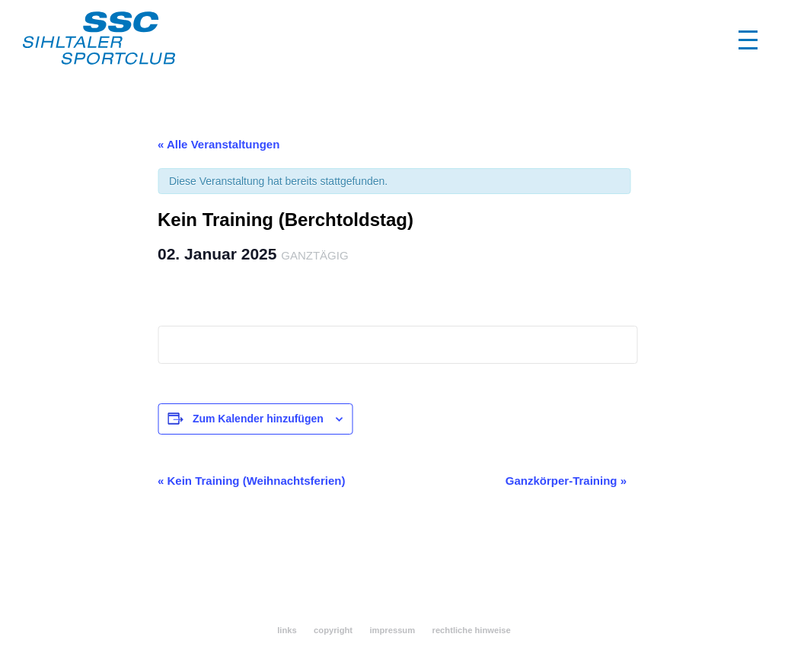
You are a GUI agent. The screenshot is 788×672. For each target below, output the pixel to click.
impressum (392, 630)
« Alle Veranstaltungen (219, 144)
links (287, 630)
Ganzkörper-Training (566, 481)
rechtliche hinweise (472, 630)
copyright (333, 630)
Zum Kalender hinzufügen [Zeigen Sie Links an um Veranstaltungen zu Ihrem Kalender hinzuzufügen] (258, 419)
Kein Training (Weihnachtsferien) (251, 481)
